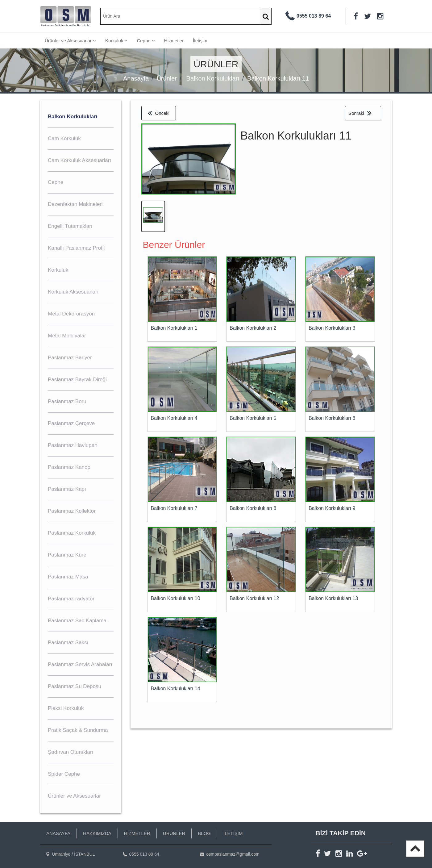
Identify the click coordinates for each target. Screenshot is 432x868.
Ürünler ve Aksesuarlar (70, 41)
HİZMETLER (137, 833)
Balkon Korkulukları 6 (332, 419)
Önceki (159, 113)
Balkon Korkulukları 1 (174, 329)
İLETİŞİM (233, 833)
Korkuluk (116, 41)
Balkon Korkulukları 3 (332, 329)
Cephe (146, 41)
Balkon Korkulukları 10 (176, 600)
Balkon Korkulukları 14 (176, 690)
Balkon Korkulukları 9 (332, 509)
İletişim (200, 41)
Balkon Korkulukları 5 (253, 419)
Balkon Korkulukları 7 (174, 509)
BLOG (204, 833)
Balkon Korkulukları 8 (253, 509)
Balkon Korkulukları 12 (254, 600)
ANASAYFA (58, 833)
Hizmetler (174, 41)
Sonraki (360, 113)
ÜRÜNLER (174, 833)
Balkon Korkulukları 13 (333, 600)
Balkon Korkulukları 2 (253, 329)
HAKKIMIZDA (97, 833)
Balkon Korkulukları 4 (174, 419)
